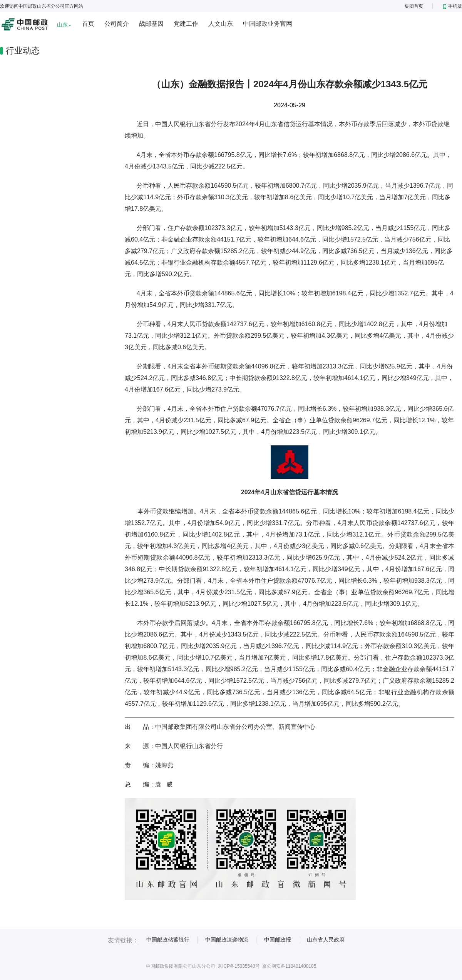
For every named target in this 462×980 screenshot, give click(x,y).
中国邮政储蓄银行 (168, 940)
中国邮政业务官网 (268, 24)
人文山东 (221, 24)
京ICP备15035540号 (239, 966)
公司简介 (117, 24)
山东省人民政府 (326, 940)
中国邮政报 (278, 940)
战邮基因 (151, 24)
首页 (88, 24)
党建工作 (186, 24)
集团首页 (414, 6)
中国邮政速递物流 (227, 940)
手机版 (453, 6)
